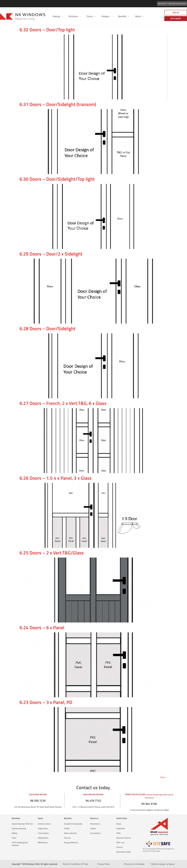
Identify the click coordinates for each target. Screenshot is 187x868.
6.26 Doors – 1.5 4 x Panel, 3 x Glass (56, 478)
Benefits (124, 16)
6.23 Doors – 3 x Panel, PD (46, 702)
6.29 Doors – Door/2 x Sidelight (51, 254)
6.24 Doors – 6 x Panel (42, 627)
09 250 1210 (38, 801)
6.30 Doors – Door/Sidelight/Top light (57, 179)
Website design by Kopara (163, 864)
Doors (92, 16)
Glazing (58, 16)
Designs (107, 16)
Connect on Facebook (134, 864)
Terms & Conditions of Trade (75, 864)
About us (94, 818)
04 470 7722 (93, 801)
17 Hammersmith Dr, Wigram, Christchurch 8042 (149, 810)
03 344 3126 (149, 804)
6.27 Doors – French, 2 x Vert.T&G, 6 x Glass (63, 403)
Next (164, 777)
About (140, 16)
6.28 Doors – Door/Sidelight (47, 328)
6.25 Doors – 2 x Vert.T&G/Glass (52, 553)
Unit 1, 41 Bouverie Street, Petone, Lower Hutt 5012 (93, 807)
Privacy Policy (104, 864)
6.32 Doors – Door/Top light (47, 30)
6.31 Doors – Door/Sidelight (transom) (58, 104)
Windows (75, 16)
